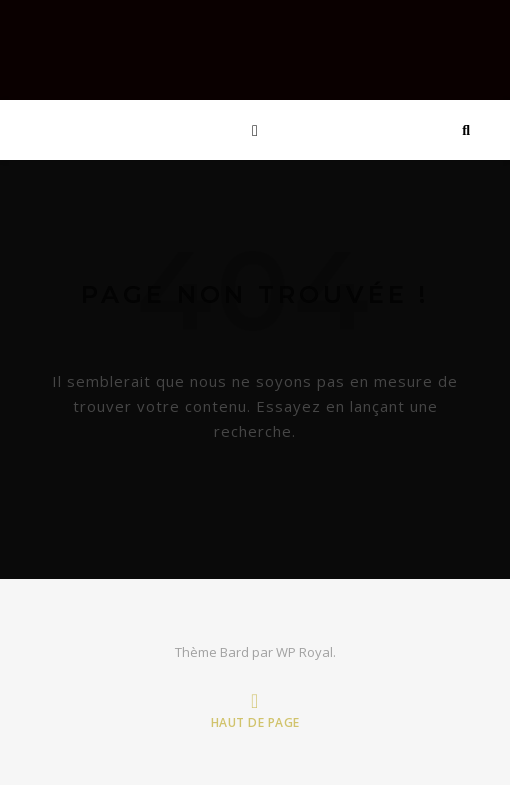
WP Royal (304, 652)
